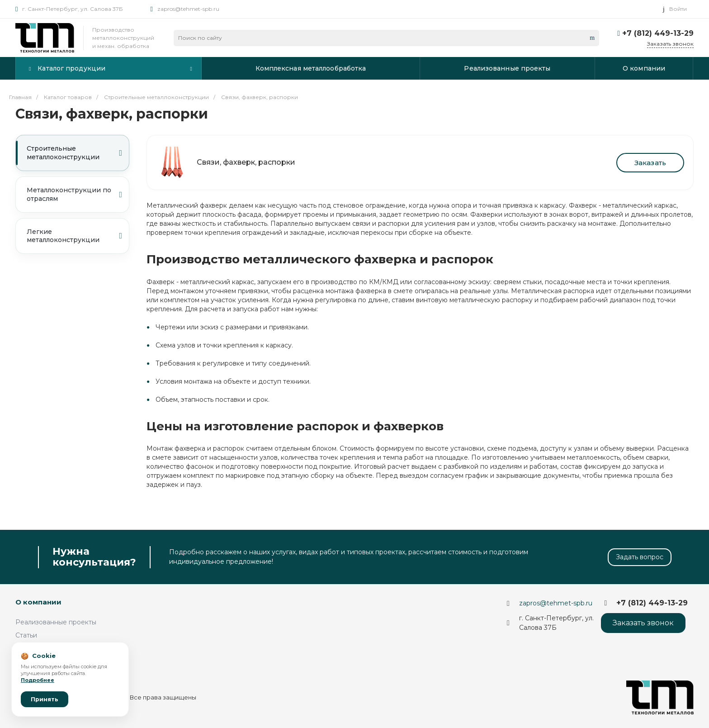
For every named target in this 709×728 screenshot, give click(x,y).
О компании (38, 602)
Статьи (26, 635)
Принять (45, 699)
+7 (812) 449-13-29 (658, 33)
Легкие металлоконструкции (74, 236)
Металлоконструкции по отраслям (74, 194)
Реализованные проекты (56, 622)
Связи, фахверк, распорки (246, 162)
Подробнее (38, 680)
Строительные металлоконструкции (74, 153)
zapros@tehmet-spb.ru (188, 9)
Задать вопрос (640, 557)
